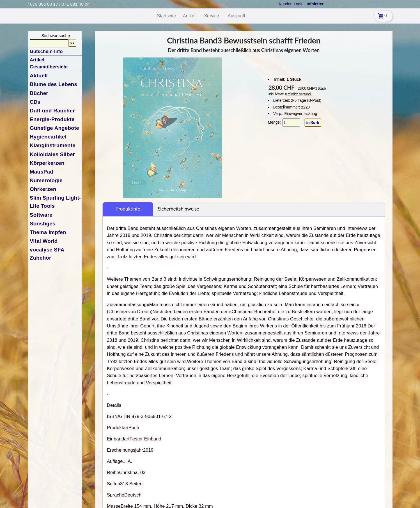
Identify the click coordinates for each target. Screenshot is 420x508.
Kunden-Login (291, 4)
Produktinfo (128, 209)
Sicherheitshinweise (178, 209)
